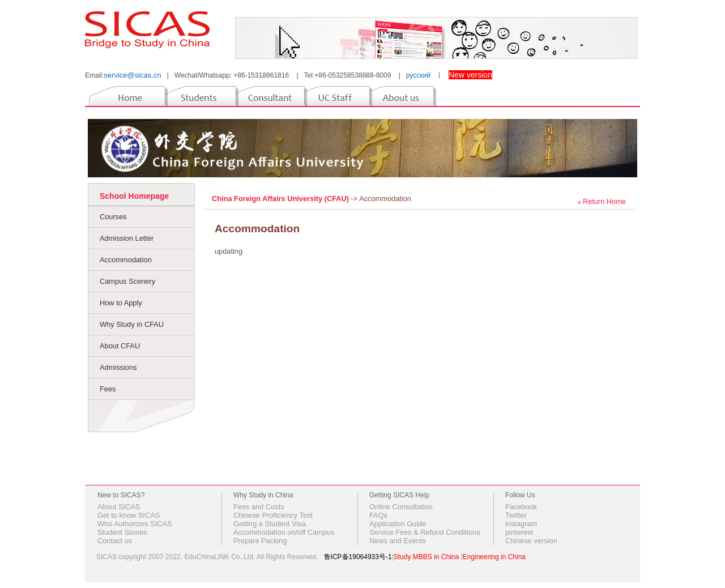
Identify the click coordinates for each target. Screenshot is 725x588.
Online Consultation (401, 507)
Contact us (115, 541)
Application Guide (398, 524)
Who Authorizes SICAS (135, 524)
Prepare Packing (260, 541)
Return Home (604, 201)
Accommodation (126, 260)
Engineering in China (494, 557)
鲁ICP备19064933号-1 (358, 557)
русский (418, 75)
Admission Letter (127, 238)
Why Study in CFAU (132, 324)
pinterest (519, 532)
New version (470, 75)
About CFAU (120, 346)
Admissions (118, 367)
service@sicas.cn (132, 75)
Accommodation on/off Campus (284, 532)
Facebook (521, 507)
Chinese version (531, 541)
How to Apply (121, 303)
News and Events (398, 541)
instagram (521, 524)
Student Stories (122, 532)
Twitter (516, 515)
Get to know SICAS (129, 515)
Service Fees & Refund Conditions (425, 532)
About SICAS (119, 507)
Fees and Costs (259, 507)
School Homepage (134, 196)
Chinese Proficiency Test (273, 515)
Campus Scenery (127, 281)
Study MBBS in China (426, 557)
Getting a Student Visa (270, 524)
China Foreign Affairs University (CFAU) (282, 199)
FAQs (378, 515)
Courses (113, 217)
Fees (108, 389)
